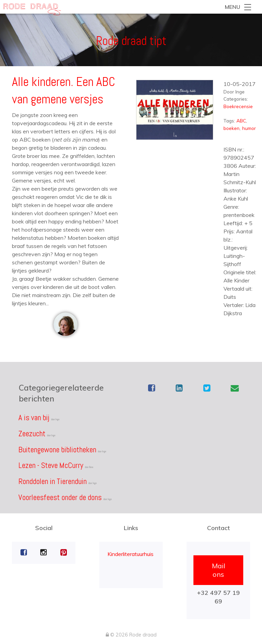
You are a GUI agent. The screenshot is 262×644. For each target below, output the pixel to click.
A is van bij (34, 418)
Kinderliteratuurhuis (130, 554)
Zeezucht (32, 434)
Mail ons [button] (219, 570)
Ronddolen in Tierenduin (53, 481)
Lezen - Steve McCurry (51, 465)
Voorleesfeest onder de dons (60, 497)
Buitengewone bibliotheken (57, 450)
